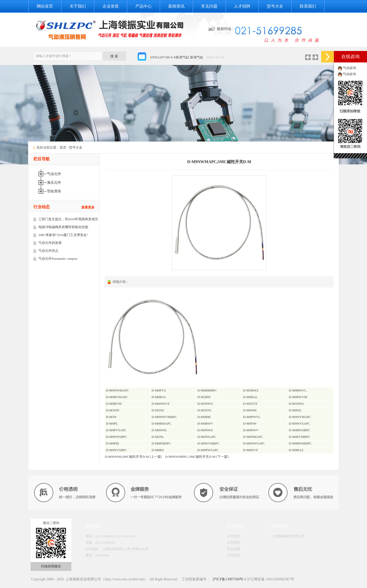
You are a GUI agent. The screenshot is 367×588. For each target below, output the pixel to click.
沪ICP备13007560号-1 (229, 579)
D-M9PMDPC (161, 443)
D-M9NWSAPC (254, 443)
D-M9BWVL (298, 390)
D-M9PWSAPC (208, 450)
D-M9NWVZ (161, 404)
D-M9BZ (158, 450)
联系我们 (308, 6)
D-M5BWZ (251, 390)
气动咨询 (349, 68)
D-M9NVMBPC (208, 443)
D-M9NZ (295, 410)
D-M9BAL (251, 397)
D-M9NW (250, 423)
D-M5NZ (158, 410)
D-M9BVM (114, 404)
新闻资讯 (176, 6)
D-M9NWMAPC (117, 390)
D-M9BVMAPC (117, 397)
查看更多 (88, 207)
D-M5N (111, 417)
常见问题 (209, 6)
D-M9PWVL (252, 417)
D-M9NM (250, 410)
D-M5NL (158, 437)
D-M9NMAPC (253, 437)
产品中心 (143, 6)
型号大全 (275, 6)
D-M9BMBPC (207, 390)
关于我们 (78, 6)
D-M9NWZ (205, 430)
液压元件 (55, 183)
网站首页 (45, 6)
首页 (63, 147)
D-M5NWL (297, 404)
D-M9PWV (251, 430)
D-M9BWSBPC (300, 430)
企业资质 (111, 6)
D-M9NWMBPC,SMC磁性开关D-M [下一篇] (197, 457)
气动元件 (55, 174)
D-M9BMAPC (161, 423)
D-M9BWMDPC (300, 443)
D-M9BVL (159, 397)
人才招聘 (242, 6)
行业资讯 (233, 555)
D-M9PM (112, 443)
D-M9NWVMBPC (164, 417)
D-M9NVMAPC (300, 417)
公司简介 (233, 536)
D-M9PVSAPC (116, 430)
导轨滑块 (55, 191)
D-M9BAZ (296, 450)
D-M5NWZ (205, 404)
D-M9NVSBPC (116, 450)
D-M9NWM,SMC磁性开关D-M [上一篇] (133, 457)
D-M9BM (204, 417)
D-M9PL (112, 423)
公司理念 (233, 543)
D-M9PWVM (298, 397)
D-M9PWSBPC (116, 437)
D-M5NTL (205, 410)
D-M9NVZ (251, 450)
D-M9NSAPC (207, 437)
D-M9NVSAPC (299, 423)
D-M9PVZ (159, 390)
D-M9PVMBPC (300, 437)
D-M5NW (113, 410)
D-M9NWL (159, 430)
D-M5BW (204, 397)
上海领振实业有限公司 (288, 536)
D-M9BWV (205, 423)
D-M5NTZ (250, 404)
